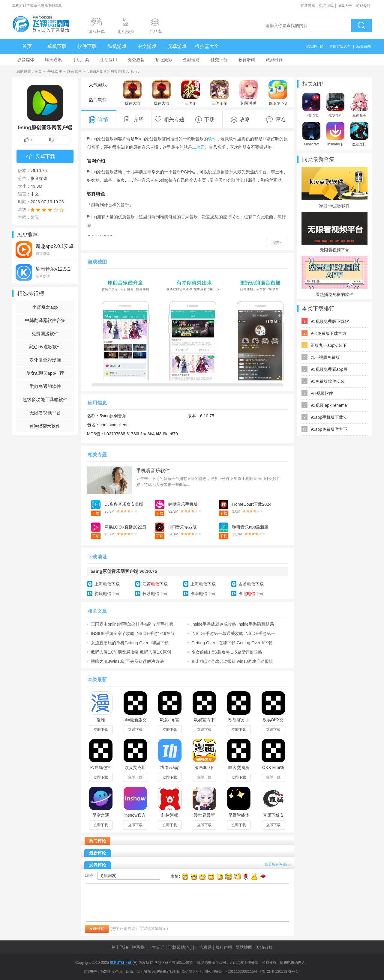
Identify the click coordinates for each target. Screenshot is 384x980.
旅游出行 (274, 60)
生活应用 (109, 60)
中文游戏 (147, 46)
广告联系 (203, 947)
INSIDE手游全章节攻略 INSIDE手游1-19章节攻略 (133, 633)
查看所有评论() (278, 864)
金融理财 (191, 60)
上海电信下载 (107, 584)
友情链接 (264, 947)
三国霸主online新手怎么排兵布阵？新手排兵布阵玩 (132, 624)
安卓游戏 (177, 46)
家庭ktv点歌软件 (45, 347)
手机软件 (55, 71)
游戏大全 (345, 6)
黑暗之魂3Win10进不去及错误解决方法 (127, 661)
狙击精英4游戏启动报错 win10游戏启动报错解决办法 (232, 661)
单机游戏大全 (340, 46)
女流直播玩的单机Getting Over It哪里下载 (130, 643)
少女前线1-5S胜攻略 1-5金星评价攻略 (227, 652)
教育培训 (247, 60)
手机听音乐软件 (153, 471)
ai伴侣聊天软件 (45, 426)
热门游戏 (326, 6)
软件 (212, 139)
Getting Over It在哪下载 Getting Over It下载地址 (232, 643)
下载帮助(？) (180, 947)
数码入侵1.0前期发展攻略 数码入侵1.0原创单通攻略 (131, 652)
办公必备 (136, 60)
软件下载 (87, 46)
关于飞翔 (120, 947)
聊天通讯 (53, 60)
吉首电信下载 (251, 584)
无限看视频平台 (45, 413)
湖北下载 (251, 594)
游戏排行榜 (314, 46)
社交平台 (219, 60)
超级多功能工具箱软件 (45, 399)
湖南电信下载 (203, 594)
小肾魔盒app (45, 307)
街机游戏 (117, 46)
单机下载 (57, 46)
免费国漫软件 (45, 334)
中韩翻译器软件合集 (45, 320)
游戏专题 (363, 6)
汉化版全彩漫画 (45, 360)
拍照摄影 (164, 60)
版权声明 (224, 947)
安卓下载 (41, 157)
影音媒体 (26, 60)
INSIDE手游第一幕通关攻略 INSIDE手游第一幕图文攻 (233, 633)
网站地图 (244, 947)
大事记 (158, 947)
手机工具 (81, 60)
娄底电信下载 (107, 594)
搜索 (361, 26)
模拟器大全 (207, 46)
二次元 (198, 147)
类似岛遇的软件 (45, 386)
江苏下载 (155, 584)
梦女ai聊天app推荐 (45, 373)
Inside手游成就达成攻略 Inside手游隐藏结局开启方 (233, 624)
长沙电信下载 (155, 594)
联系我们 (140, 947)
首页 (27, 46)
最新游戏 (308, 6)
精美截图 (364, 46)
